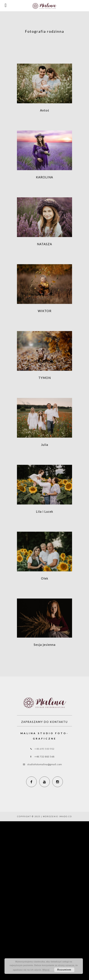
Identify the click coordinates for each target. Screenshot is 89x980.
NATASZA (44, 246)
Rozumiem (64, 970)
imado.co (65, 816)
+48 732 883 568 (44, 757)
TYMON (45, 383)
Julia (45, 451)
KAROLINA (44, 178)
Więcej (46, 970)
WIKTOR (45, 315)
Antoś (45, 110)
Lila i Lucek (44, 519)
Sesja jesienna (45, 655)
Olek (45, 587)
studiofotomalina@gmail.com (45, 764)
